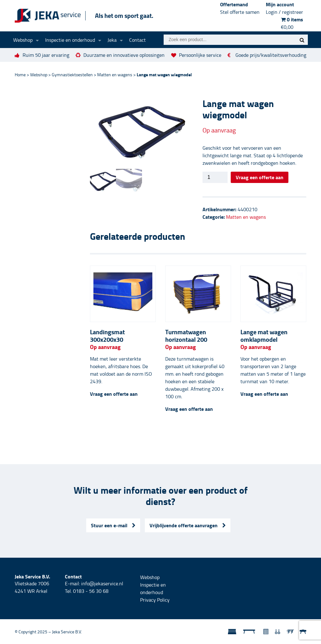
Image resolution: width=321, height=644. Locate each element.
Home (20, 75)
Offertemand (240, 8)
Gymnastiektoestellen (72, 75)
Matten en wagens (115, 75)
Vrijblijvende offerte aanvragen (188, 525)
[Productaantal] (215, 177)
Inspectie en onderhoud (70, 40)
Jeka (112, 40)
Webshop (23, 40)
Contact (137, 40)
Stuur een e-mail (113, 525)
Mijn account (284, 8)
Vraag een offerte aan (260, 177)
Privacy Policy (155, 600)
